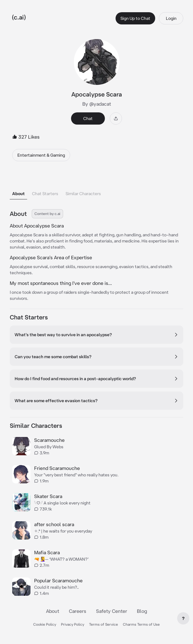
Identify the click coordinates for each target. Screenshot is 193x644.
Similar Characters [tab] (83, 194)
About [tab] (18, 194)
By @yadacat (97, 104)
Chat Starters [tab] (45, 194)
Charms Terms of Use (141, 624)
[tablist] (96, 186)
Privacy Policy (73, 624)
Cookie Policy (45, 624)
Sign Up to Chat (135, 18)
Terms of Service (104, 624)
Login (171, 18)
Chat (88, 118)
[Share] (116, 118)
